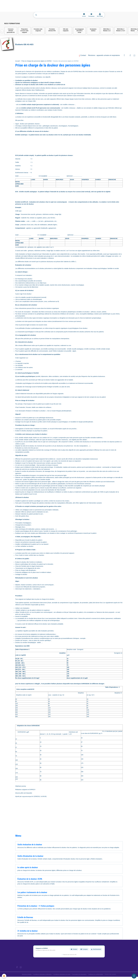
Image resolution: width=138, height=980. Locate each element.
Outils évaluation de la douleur (30, 845)
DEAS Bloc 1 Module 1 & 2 (107, 30)
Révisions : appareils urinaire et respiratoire (104, 56)
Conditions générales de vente (61, 975)
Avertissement (96, 950)
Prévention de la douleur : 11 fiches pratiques (36, 907)
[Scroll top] (134, 976)
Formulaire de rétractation (80, 975)
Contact (82, 56)
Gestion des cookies (114, 975)
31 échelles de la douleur (28, 932)
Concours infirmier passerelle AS (11, 31)
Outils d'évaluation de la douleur (30, 857)
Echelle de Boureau (25, 918)
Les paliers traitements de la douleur (32, 893)
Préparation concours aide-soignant (24, 31)
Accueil (18, 62)
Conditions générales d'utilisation (40, 975)
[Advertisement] (36, 7)
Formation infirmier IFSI (52, 30)
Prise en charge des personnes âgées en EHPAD (37, 62)
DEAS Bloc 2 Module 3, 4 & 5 (121, 30)
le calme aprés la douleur (28, 868)
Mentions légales (23, 975)
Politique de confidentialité (98, 975)
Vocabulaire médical (93, 30)
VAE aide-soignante (66, 30)
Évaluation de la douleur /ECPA (30, 880)
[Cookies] (4, 976)
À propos (84, 950)
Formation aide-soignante (38, 30)
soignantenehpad (27, 797)
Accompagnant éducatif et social (79, 31)
